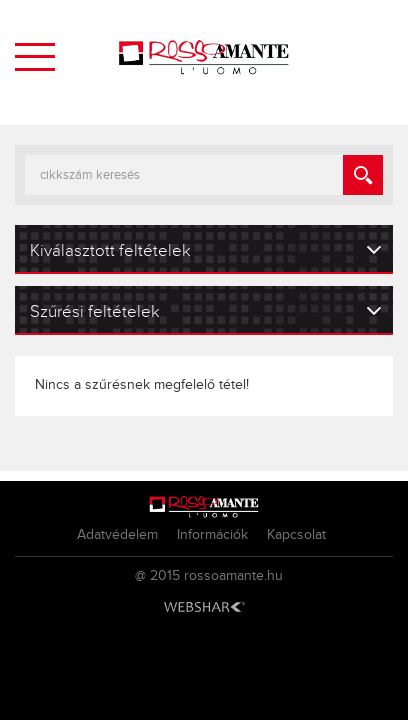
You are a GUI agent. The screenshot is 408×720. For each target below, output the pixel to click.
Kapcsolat (296, 535)
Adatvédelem (117, 535)
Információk (212, 535)
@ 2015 (157, 576)
